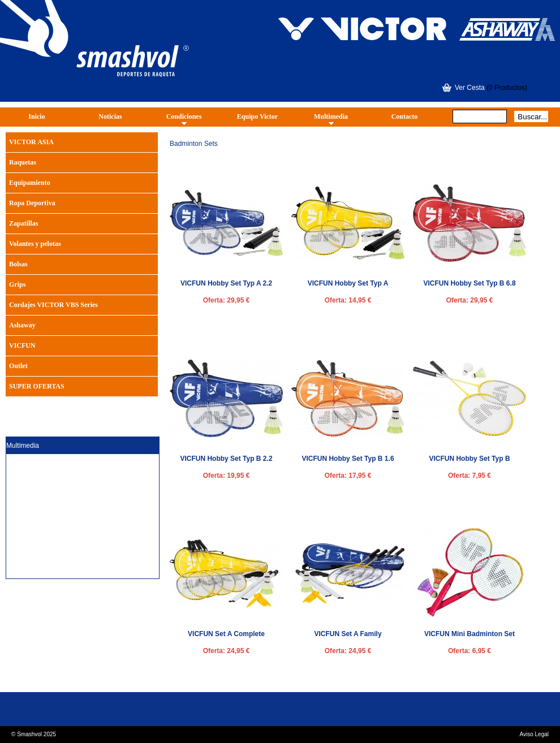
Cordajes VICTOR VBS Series (53, 305)
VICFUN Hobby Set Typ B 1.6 (348, 459)
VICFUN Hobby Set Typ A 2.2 (226, 283)
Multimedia (331, 116)
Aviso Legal (534, 734)
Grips (17, 284)
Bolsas (18, 264)
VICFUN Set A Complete (226, 634)
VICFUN (22, 345)
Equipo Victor (257, 116)
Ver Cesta (470, 88)
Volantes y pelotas (35, 244)
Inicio (36, 116)
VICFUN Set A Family (348, 634)
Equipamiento (30, 183)
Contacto (405, 116)
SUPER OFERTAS (37, 386)
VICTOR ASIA (31, 142)
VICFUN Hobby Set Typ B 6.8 (469, 283)
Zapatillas (23, 223)
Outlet (18, 366)
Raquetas (23, 162)
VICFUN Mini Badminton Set (469, 634)
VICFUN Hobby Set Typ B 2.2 (226, 459)
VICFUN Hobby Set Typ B (469, 459)
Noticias (110, 116)
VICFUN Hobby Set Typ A (348, 283)
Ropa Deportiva (32, 203)
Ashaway (22, 325)
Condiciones (184, 116)
